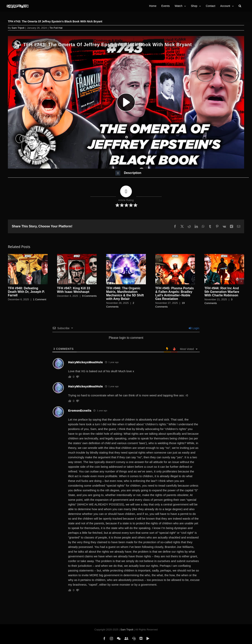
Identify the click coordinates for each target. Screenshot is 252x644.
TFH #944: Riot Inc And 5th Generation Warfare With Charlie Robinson (222, 292)
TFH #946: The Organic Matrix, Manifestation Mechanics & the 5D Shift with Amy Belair (125, 294)
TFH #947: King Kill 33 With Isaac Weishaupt (74, 290)
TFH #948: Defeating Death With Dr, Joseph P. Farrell (26, 292)
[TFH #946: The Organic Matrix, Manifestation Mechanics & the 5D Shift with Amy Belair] (126, 256)
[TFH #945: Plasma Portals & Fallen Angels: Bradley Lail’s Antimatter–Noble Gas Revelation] (175, 256)
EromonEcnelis (80, 410)
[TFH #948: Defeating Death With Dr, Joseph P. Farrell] (28, 256)
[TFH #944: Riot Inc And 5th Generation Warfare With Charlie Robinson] (224, 256)
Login (194, 328)
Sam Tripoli (18, 28)
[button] (240, 6)
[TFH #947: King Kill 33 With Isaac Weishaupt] (77, 256)
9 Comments (89, 296)
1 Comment (40, 299)
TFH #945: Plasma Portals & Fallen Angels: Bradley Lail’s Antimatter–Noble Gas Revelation (175, 294)
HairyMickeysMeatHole (86, 362)
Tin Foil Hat (56, 28)
